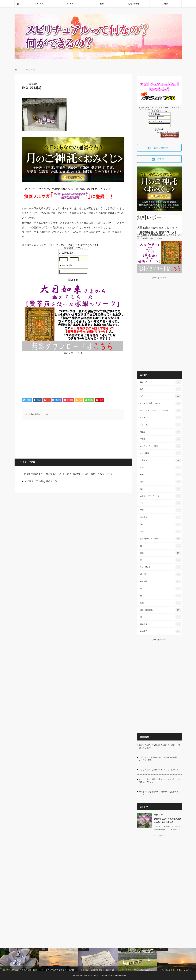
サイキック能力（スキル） (160, 403)
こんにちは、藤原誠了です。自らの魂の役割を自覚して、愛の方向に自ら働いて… (167, 830)
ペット (160, 418)
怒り (160, 524)
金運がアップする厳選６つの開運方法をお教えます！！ (159, 793)
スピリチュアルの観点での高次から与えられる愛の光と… (168, 821)
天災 (160, 489)
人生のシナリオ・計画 (160, 446)
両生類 (160, 432)
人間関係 (160, 460)
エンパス (160, 382)
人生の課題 (160, 453)
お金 (160, 389)
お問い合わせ (134, 4)
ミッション (160, 425)
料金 (102, 4)
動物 (160, 475)
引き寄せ (160, 517)
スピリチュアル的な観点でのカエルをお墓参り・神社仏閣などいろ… (160, 746)
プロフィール (38, 4)
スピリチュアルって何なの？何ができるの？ (96, 976)
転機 (160, 603)
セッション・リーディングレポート (160, 410)
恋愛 (160, 532)
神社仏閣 (160, 581)
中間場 (160, 439)
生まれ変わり (160, 567)
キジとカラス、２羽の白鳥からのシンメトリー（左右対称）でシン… (160, 781)
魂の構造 (160, 631)
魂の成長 (160, 624)
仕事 (160, 467)
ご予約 (166, 4)
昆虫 (160, 553)
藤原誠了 (38, 415)
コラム (160, 396)
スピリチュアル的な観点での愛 (41, 482)
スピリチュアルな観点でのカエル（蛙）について (159, 770)
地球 (160, 482)
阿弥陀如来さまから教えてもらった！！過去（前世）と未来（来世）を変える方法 (68, 474)
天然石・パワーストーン (160, 496)
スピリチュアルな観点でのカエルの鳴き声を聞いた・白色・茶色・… (159, 759)
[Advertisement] (73, 375)
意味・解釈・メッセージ (160, 539)
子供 (160, 503)
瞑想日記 (160, 574)
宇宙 (160, 510)
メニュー (70, 4)
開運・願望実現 (160, 610)
